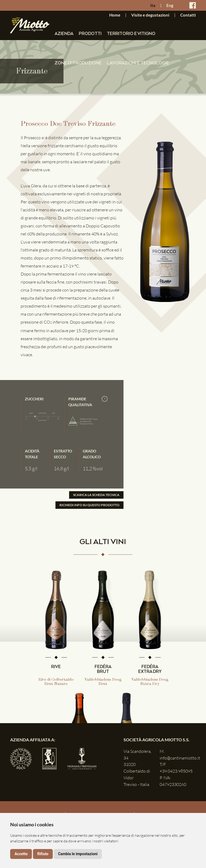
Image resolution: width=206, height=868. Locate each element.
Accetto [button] (21, 854)
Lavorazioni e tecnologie (138, 63)
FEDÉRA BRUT (103, 669)
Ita (153, 6)
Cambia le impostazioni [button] (78, 854)
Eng (170, 6)
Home (115, 15)
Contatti (188, 15)
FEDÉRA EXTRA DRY (150, 669)
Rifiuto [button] (43, 854)
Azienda (64, 34)
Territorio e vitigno (131, 34)
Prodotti (90, 34)
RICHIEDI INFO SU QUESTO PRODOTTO (89, 505)
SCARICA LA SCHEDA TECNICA (96, 495)
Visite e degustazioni (150, 15)
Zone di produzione (78, 63)
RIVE (56, 667)
